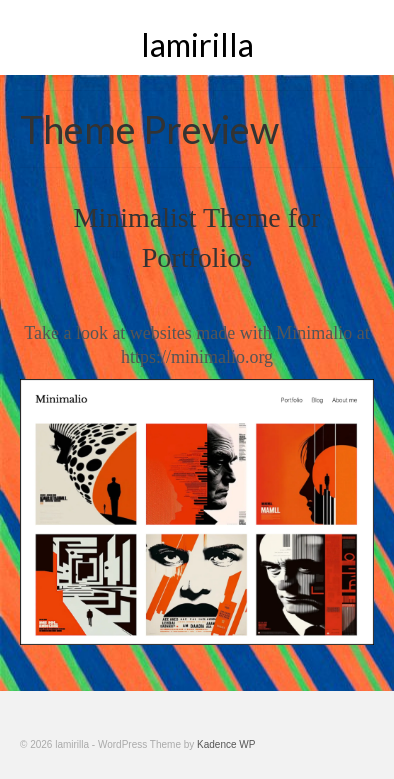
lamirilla (197, 44)
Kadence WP (226, 744)
